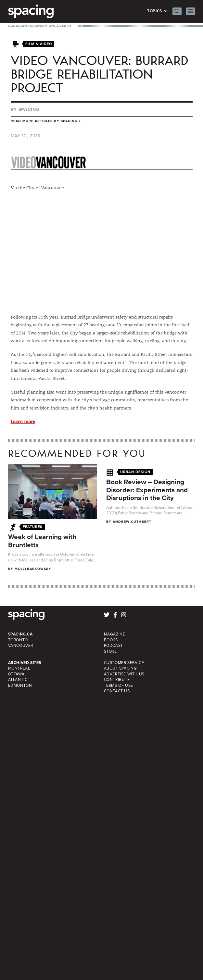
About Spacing (121, 668)
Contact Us (117, 691)
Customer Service (124, 663)
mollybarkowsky (33, 569)
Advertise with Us (124, 674)
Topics (157, 11)
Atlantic (18, 680)
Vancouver (21, 646)
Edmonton (20, 685)
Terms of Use (119, 685)
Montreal (19, 668)
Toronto (18, 640)
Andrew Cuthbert (132, 522)
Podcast (114, 646)
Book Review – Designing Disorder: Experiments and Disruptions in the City (147, 490)
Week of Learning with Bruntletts (42, 541)
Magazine (115, 634)
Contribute (117, 680)
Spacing (29, 110)
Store (110, 651)
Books (111, 640)
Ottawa (16, 674)
